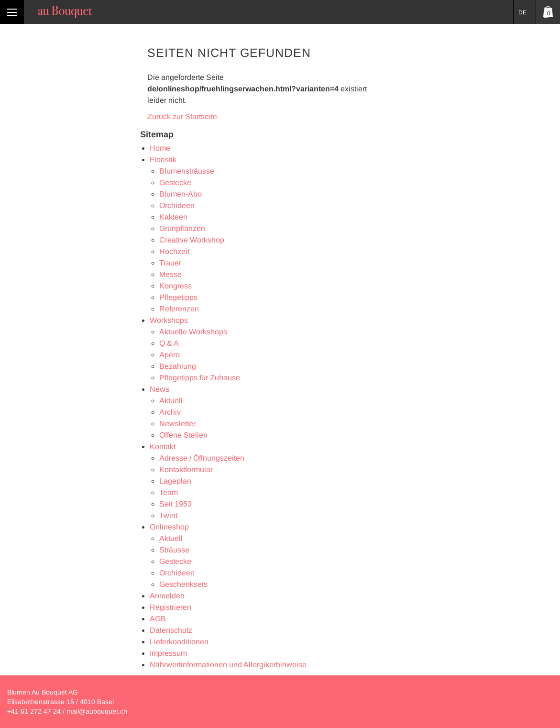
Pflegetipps (178, 297)
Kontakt (163, 447)
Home (160, 148)
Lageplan (175, 481)
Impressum (168, 653)
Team (169, 492)
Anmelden (167, 596)
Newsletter (177, 424)
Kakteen (173, 217)
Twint (168, 515)
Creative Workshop (192, 240)
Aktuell (171, 401)
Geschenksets (183, 584)
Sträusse (174, 550)
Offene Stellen (183, 435)
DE (522, 12)
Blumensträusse (187, 171)
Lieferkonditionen (179, 642)
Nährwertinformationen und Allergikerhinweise (228, 665)
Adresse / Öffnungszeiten (202, 458)
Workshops (169, 320)
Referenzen (179, 309)
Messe (170, 274)
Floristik (163, 160)
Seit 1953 (176, 504)
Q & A (169, 343)
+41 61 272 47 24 (34, 711)
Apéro (170, 355)
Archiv (170, 412)
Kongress (176, 286)
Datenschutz (171, 630)
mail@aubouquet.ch (97, 711)
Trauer (170, 263)
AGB (158, 619)
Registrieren (170, 607)
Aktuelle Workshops (193, 332)
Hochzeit (174, 251)
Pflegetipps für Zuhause (200, 378)
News (159, 389)
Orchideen (177, 205)
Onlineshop (169, 527)
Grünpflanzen (182, 228)
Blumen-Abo (181, 194)
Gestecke (175, 182)
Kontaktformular (186, 469)
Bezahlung (178, 366)
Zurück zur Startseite (182, 116)
